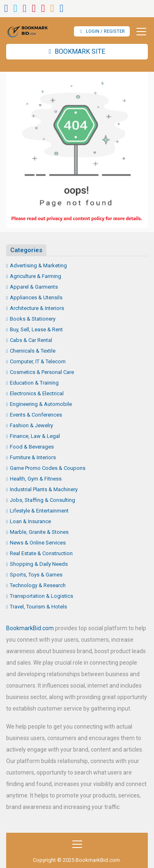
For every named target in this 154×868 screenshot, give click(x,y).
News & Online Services (38, 543)
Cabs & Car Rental (31, 340)
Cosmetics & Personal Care (42, 372)
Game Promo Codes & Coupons (48, 468)
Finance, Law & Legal (35, 436)
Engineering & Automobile (41, 404)
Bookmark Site (77, 51)
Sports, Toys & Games (36, 575)
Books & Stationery (33, 319)
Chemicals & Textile (33, 351)
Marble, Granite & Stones (39, 532)
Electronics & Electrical (37, 393)
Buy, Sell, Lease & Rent (36, 329)
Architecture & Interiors (37, 308)
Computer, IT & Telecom (38, 361)
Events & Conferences (36, 415)
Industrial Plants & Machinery (44, 489)
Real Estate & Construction (41, 553)
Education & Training (34, 383)
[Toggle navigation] (139, 32)
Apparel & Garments (34, 287)
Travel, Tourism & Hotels (38, 607)
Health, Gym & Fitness (36, 479)
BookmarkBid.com (30, 628)
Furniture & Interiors (33, 457)
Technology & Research (38, 585)
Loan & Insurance (30, 521)
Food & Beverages (32, 447)
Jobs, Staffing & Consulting (43, 500)
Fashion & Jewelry (31, 425)
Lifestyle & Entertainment (39, 511)
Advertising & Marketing (38, 265)
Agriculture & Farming (36, 276)
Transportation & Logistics (41, 596)
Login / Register (102, 31)
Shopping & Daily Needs (39, 564)
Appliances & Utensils (36, 297)
